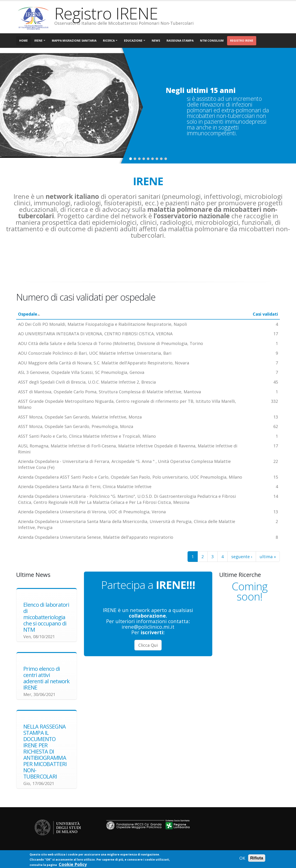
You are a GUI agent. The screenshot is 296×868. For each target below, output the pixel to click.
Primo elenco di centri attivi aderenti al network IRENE (46, 678)
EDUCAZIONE (133, 41)
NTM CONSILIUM (212, 41)
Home (23, 41)
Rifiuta (257, 858)
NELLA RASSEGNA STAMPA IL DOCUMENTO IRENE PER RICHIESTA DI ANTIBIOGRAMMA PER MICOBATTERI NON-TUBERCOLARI (45, 751)
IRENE (38, 41)
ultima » (268, 557)
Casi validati (265, 314)
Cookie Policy (73, 864)
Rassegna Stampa (180, 41)
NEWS (156, 41)
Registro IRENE (242, 41)
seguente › (242, 557)
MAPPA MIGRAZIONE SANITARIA (74, 41)
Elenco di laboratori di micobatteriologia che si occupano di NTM (46, 617)
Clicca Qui (148, 645)
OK (242, 858)
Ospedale (29, 314)
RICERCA (109, 41)
